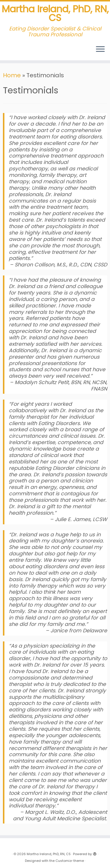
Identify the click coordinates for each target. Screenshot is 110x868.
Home (12, 75)
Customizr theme (70, 861)
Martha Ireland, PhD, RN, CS (55, 14)
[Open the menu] (100, 50)
